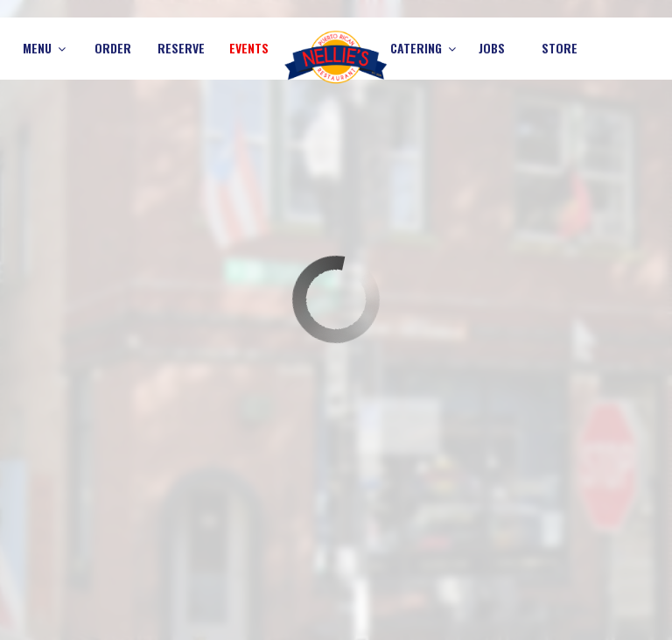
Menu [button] (44, 48)
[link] (336, 57)
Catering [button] (423, 48)
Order (113, 48)
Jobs (492, 48)
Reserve (181, 48)
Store (560, 48)
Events (249, 48)
